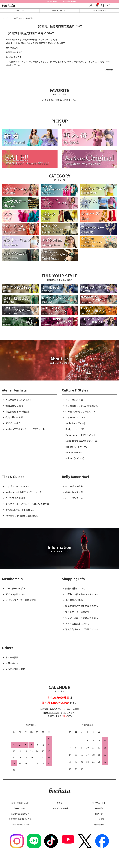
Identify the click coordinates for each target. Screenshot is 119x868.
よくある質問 (12, 657)
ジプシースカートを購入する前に (82, 618)
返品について (20, 808)
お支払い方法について (20, 814)
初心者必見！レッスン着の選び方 (82, 406)
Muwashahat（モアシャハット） (82, 435)
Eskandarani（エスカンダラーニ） (82, 441)
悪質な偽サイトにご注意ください (82, 629)
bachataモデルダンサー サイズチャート (25, 429)
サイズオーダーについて (77, 612)
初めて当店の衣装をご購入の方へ (82, 606)
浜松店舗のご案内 (14, 406)
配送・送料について (75, 588)
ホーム (6, 18)
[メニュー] (114, 5)
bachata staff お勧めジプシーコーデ (23, 492)
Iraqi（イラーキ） (74, 452)
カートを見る (99, 819)
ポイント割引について (16, 594)
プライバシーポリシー (20, 824)
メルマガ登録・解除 (15, 669)
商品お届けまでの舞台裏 (17, 411)
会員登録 (99, 808)
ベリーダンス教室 (74, 486)
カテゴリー (20, 11)
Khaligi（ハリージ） (75, 429)
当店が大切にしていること (19, 400)
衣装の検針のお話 (14, 417)
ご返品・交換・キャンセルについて (83, 594)
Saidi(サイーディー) (75, 423)
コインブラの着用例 (15, 498)
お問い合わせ (12, 663)
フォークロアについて (76, 417)
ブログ (60, 803)
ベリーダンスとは (74, 400)
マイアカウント (99, 803)
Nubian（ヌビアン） (75, 458)
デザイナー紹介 (13, 423)
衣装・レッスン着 (74, 492)
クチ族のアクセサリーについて (80, 411)
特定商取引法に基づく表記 (20, 819)
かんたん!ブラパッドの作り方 (20, 510)
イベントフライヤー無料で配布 (21, 600)
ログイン (99, 814)
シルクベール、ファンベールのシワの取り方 (27, 504)
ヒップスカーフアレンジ (17, 486)
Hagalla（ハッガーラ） (77, 447)
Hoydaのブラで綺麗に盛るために (22, 516)
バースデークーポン (15, 588)
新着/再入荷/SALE (59, 11)
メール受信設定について (77, 623)
